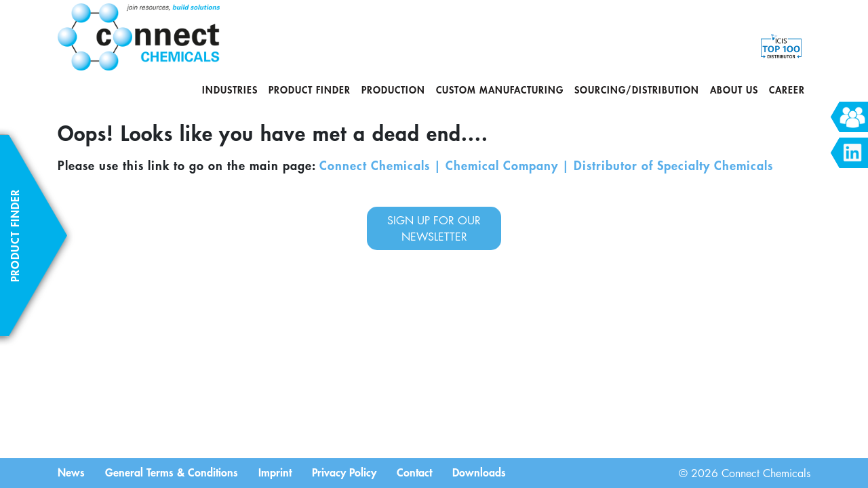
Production (393, 90)
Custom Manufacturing (500, 90)
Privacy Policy (344, 472)
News (71, 472)
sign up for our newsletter (434, 228)
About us (734, 90)
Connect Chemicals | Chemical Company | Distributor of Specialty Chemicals (546, 165)
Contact (414, 472)
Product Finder (310, 90)
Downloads (479, 472)
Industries (230, 90)
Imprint (275, 472)
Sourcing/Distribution (637, 90)
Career (787, 90)
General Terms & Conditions (172, 472)
